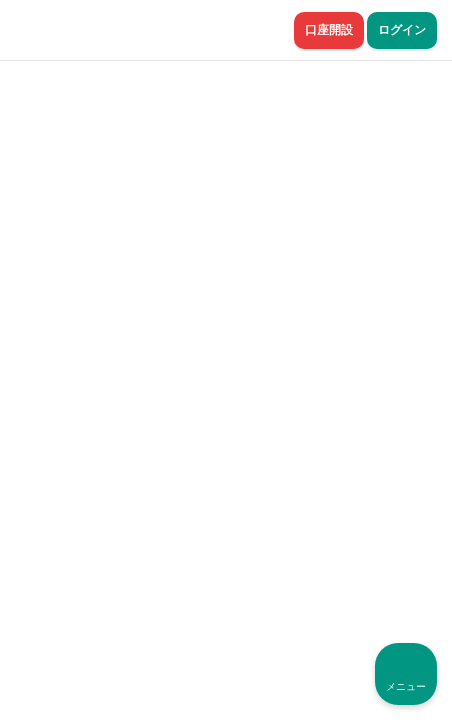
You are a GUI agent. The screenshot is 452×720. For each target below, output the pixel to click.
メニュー (406, 686)
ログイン (402, 30)
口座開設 (329, 30)
